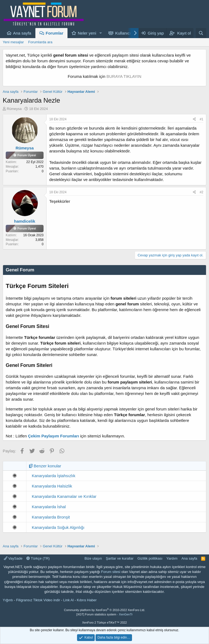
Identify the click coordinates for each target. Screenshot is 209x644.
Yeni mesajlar (13, 42)
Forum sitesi (111, 572)
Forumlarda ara (40, 42)
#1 (202, 119)
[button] (100, 33)
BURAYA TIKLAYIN (124, 76)
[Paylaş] (194, 119)
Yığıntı (8, 600)
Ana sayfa (22, 33)
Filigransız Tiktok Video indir (38, 600)
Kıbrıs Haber (87, 600)
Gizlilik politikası (150, 558)
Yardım (172, 558)
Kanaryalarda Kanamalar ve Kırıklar (64, 496)
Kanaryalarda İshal (49, 507)
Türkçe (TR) (38, 558)
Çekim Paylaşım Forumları (54, 436)
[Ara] (201, 33)
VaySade (13, 558)
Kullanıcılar (125, 33)
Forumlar (55, 33)
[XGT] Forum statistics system (105, 614)
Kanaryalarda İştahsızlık (54, 476)
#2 (202, 192)
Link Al (68, 600)
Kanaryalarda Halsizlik (52, 486)
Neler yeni (87, 33)
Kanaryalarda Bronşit (51, 517)
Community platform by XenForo (104, 610)
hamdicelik (25, 221)
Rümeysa (14, 109)
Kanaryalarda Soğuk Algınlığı (58, 527)
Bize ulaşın (93, 558)
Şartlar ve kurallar (120, 558)
